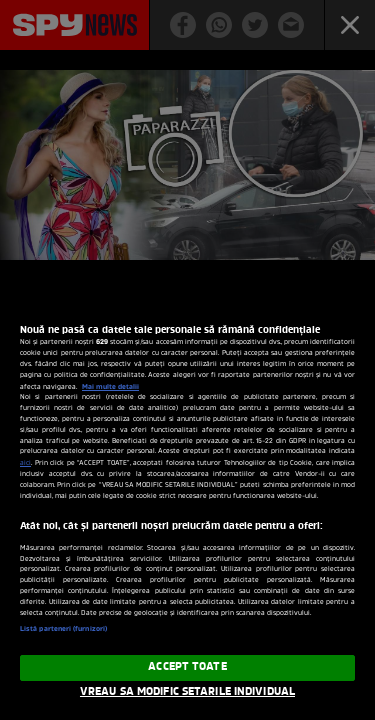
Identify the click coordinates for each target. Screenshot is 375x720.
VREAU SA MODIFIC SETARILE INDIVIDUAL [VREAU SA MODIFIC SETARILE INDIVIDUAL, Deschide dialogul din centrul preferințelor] (187, 692)
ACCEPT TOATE (187, 667)
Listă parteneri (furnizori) (63, 629)
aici (25, 463)
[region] (187, 498)
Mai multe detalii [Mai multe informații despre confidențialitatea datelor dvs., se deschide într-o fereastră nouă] (110, 387)
